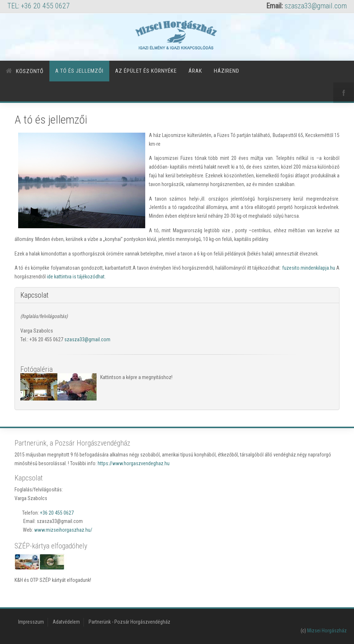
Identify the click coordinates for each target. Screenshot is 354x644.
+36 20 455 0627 (57, 513)
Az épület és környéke (146, 71)
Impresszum (31, 622)
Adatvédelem (66, 622)
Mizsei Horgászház (327, 631)
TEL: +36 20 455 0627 (38, 6)
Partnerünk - (101, 622)
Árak (195, 71)
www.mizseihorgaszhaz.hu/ (63, 530)
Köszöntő (30, 71)
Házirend (227, 71)
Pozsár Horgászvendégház (142, 622)
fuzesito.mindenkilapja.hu (309, 268)
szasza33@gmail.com (316, 6)
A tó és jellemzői (79, 71)
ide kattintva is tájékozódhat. (76, 277)
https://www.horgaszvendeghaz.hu (134, 463)
